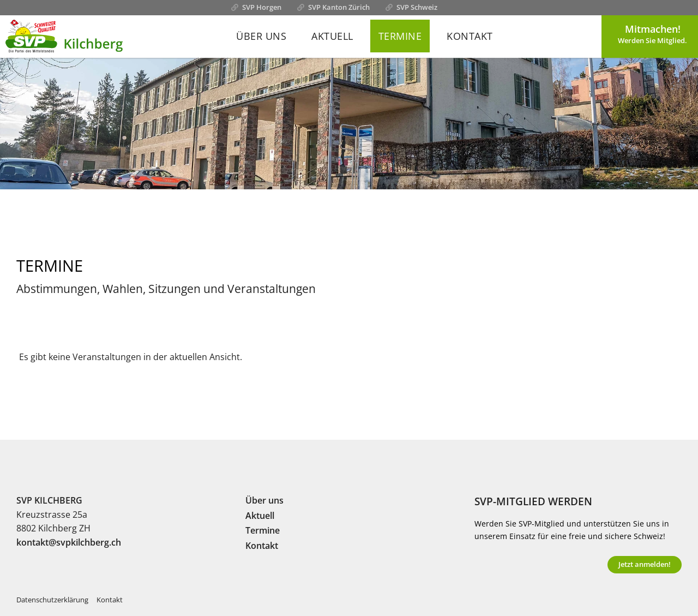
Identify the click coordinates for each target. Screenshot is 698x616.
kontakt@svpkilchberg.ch (69, 542)
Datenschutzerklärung (52, 600)
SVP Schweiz (417, 7)
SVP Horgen (262, 7)
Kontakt (470, 36)
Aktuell (332, 36)
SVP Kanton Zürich (339, 7)
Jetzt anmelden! (645, 564)
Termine (400, 36)
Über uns (261, 36)
